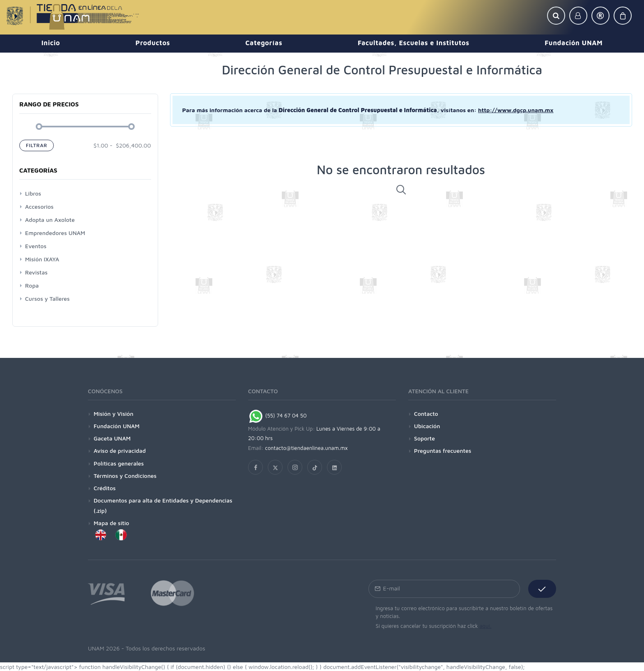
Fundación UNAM (117, 426)
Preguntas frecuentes (443, 451)
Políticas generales (119, 463)
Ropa (32, 285)
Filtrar (37, 145)
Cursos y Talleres (47, 299)
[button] (556, 16)
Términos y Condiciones (125, 476)
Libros (33, 193)
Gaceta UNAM (112, 438)
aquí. (485, 626)
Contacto (426, 414)
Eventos (36, 246)
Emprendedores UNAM (55, 233)
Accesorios (39, 206)
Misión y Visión (114, 414)
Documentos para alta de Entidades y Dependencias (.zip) (163, 505)
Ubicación (427, 426)
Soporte (424, 438)
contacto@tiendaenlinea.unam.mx (306, 448)
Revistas (36, 272)
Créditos (105, 488)
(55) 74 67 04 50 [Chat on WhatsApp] (277, 415)
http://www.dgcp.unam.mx (516, 110)
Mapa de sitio (111, 523)
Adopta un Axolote (50, 220)
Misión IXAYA (42, 259)
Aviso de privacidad (120, 451)
